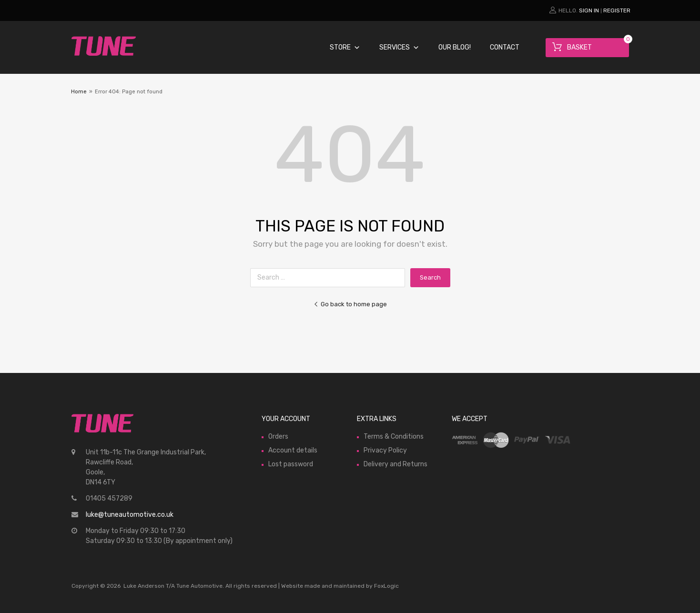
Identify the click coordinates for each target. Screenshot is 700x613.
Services (399, 47)
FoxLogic (386, 586)
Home (79, 92)
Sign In (589, 10)
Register (617, 10)
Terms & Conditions (394, 437)
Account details (293, 450)
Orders (278, 437)
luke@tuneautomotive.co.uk (130, 515)
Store (345, 47)
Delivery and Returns (396, 464)
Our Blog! (455, 47)
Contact (505, 47)
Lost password (291, 464)
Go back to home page (350, 304)
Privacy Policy (385, 450)
